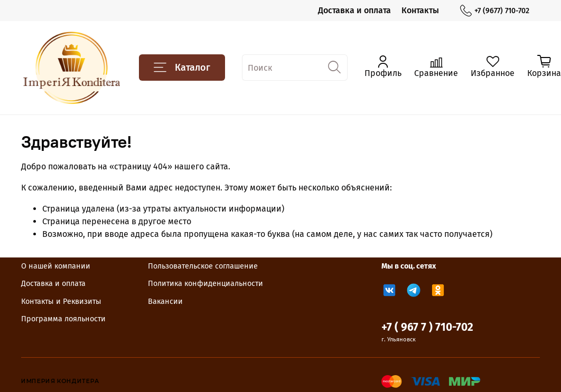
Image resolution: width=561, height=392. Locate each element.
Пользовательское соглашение (203, 266)
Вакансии (165, 302)
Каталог (182, 68)
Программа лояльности (63, 319)
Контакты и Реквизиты (61, 302)
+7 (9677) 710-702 (495, 11)
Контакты (420, 10)
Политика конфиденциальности (205, 284)
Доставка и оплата (354, 10)
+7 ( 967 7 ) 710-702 (427, 327)
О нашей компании (56, 266)
